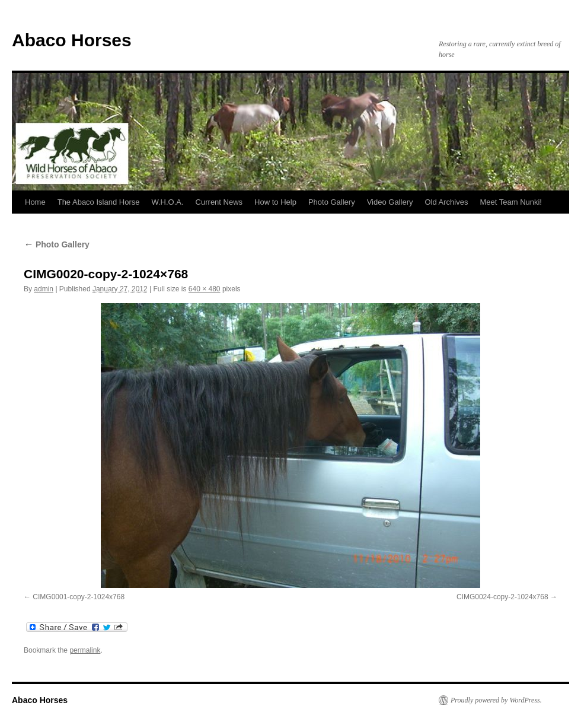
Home (35, 202)
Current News (219, 202)
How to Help (275, 202)
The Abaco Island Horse (99, 202)
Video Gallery (390, 202)
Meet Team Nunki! (511, 202)
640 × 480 (205, 289)
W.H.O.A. (167, 202)
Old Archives (446, 202)
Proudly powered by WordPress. (496, 700)
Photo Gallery (332, 202)
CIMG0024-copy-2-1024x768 (502, 597)
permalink (85, 650)
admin (44, 289)
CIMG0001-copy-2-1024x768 (79, 597)
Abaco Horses (72, 40)
